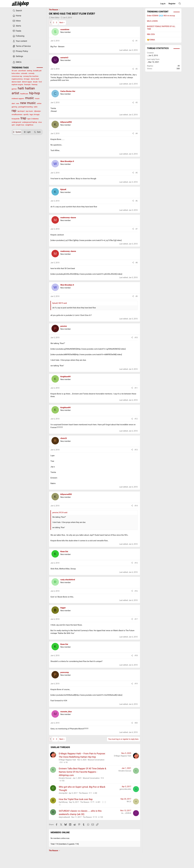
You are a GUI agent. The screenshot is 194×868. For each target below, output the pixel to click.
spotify (26, 114)
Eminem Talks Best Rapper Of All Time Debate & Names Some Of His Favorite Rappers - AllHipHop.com (82, 772)
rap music (29, 111)
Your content (20, 41)
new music (28, 103)
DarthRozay (63, 802)
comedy (31, 73)
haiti (21, 88)
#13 (136, 450)
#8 (137, 263)
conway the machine (31, 76)
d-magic (27, 79)
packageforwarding (25, 107)
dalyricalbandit (64, 817)
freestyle (27, 84)
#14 (136, 506)
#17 (136, 619)
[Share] (133, 41)
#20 (136, 723)
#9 (137, 296)
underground (16, 122)
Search (17, 11)
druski (35, 82)
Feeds (17, 31)
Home (17, 16)
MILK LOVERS (152, 21)
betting (30, 71)
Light (27, 132)
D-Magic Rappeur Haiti (67, 760)
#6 (137, 201)
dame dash (35, 79)
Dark (37, 132)
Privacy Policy (20, 51)
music (30, 98)
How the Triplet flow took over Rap (76, 799)
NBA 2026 (151, 34)
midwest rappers (18, 98)
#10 (136, 338)
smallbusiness (17, 114)
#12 (136, 419)
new (18, 103)
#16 (136, 591)
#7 (137, 229)
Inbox (17, 21)
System (17, 132)
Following (18, 36)
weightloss (29, 125)
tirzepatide (16, 119)
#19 (136, 684)
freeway (34, 84)
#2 (137, 69)
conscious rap (17, 76)
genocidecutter (125, 789)
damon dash (16, 82)
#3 (137, 103)
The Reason (83, 793)
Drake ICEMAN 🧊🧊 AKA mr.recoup (161, 16)
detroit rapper (27, 82)
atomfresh (22, 71)
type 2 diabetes (33, 119)
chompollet (63, 793)
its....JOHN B (126, 813)
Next (61, 23)
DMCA (17, 62)
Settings (18, 56)
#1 (137, 41)
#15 (136, 563)
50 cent (14, 71)
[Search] (180, 3)
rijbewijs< (37, 111)
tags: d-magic (35, 114)
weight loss (20, 125)
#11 (136, 388)
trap (23, 118)
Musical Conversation (96, 760)
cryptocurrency (17, 79)
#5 (137, 173)
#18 (136, 656)
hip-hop (34, 93)
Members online (60, 832)
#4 (137, 133)
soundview (65, 29)
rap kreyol (21, 111)
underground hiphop (30, 122)
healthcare (24, 94)
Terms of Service (22, 46)
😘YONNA (151, 40)
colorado (24, 73)
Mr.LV (129, 802)
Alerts (17, 26)
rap (14, 111)
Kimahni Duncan (65, 778)
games (14, 89)
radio (36, 107)
